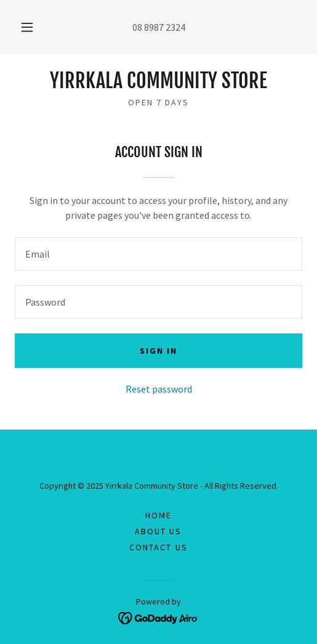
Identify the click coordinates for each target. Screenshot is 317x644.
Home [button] (158, 515)
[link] (158, 81)
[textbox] (158, 254)
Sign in (158, 351)
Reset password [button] (159, 389)
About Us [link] (158, 531)
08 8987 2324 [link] (159, 27)
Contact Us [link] (158, 547)
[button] (28, 27)
